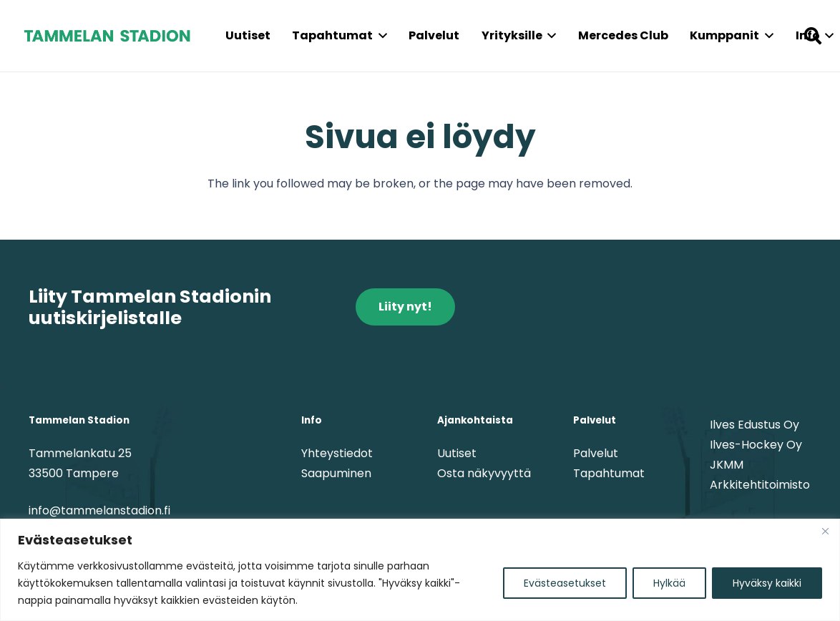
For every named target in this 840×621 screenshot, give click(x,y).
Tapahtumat (609, 473)
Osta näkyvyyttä (484, 473)
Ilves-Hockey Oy (756, 445)
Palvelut (596, 453)
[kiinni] (825, 531)
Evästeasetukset (565, 583)
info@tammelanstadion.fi (99, 510)
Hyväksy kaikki (767, 583)
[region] (420, 570)
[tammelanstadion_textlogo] (107, 36)
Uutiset (457, 453)
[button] (380, 36)
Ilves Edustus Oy (754, 425)
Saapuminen (336, 473)
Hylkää (669, 583)
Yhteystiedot (337, 453)
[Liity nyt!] (405, 307)
